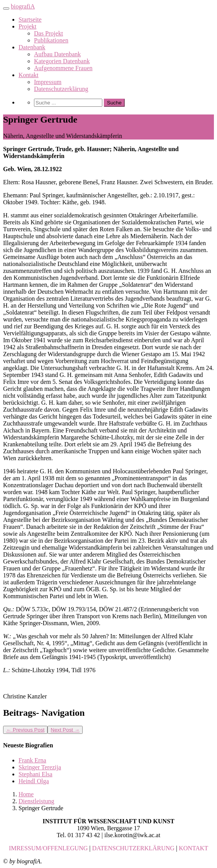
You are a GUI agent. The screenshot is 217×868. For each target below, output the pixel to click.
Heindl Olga (34, 781)
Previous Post (25, 730)
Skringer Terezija (40, 767)
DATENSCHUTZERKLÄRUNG (133, 848)
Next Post (65, 730)
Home (26, 794)
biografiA (23, 6)
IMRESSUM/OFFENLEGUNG (48, 848)
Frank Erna (32, 760)
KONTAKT (193, 848)
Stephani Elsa (36, 774)
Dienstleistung (36, 801)
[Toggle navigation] (6, 8)
